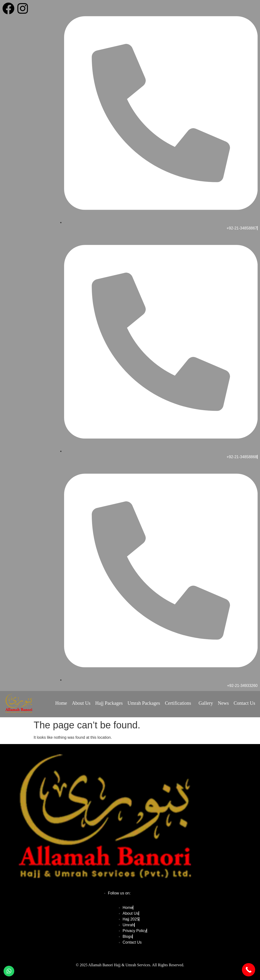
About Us (81, 703)
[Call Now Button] (249, 970)
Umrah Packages (144, 703)
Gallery (206, 703)
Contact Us (244, 703)
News (223, 703)
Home (61, 703)
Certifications (178, 703)
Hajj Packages (109, 703)
